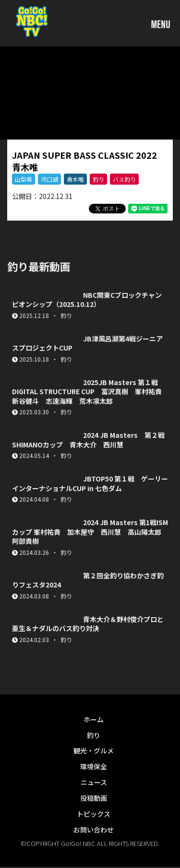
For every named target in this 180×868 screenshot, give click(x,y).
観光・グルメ (94, 751)
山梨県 (24, 179)
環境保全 (94, 766)
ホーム (94, 719)
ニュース (94, 782)
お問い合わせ (94, 830)
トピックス (94, 814)
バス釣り (124, 179)
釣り (98, 179)
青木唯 (75, 179)
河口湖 (49, 179)
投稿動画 (94, 798)
